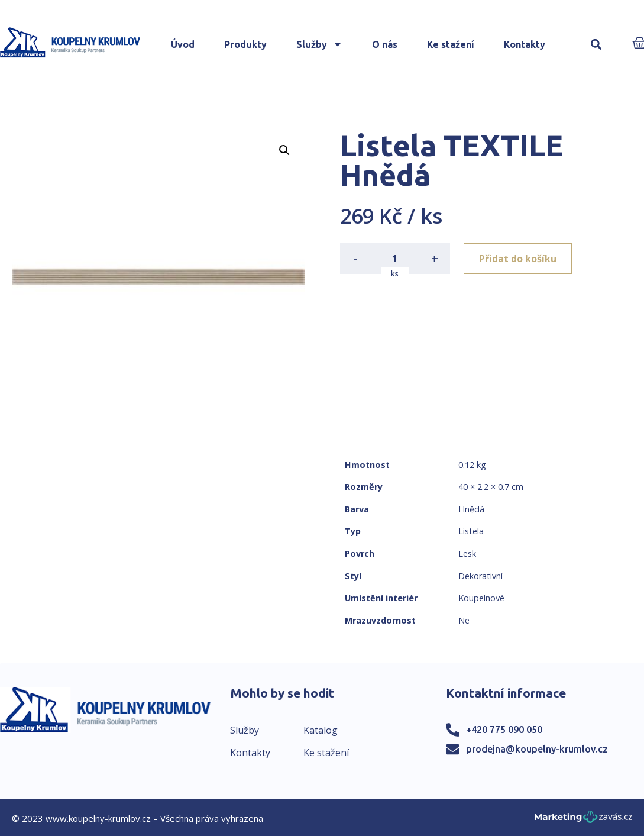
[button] (596, 45)
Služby (319, 44)
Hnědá (471, 509)
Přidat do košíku (518, 259)
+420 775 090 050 (504, 730)
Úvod (183, 44)
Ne (464, 620)
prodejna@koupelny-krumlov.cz (537, 749)
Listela (471, 531)
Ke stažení (451, 44)
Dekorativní (480, 576)
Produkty (245, 44)
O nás (385, 44)
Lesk (467, 553)
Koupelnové (481, 598)
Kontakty (525, 44)
